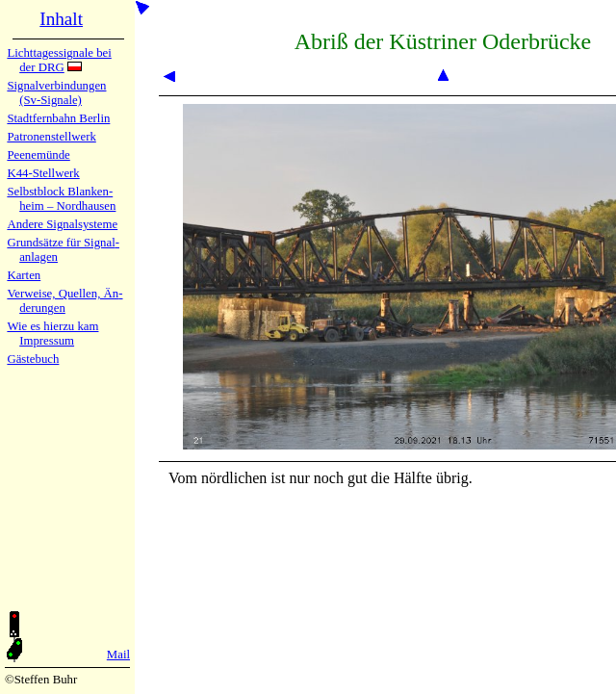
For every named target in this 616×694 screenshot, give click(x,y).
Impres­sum (47, 341)
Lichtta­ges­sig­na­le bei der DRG (59, 60)
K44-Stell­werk (43, 173)
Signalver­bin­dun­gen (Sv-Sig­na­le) (56, 93)
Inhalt (61, 19)
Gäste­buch (33, 359)
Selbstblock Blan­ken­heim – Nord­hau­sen (61, 199)
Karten (24, 275)
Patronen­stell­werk (51, 137)
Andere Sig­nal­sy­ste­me (62, 224)
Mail (118, 655)
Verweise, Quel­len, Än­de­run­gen (64, 301)
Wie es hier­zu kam (52, 326)
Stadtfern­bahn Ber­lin (58, 118)
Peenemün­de (38, 155)
